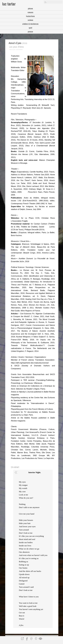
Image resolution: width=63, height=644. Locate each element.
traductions (30, 16)
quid (30, 28)
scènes (30, 20)
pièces (30, 9)
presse (30, 32)
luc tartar (9, 4)
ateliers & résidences (30, 24)
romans (30, 12)
